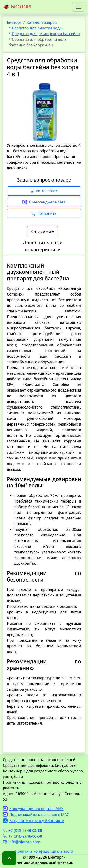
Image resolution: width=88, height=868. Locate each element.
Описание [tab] (42, 231)
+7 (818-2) (22, 831)
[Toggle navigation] (79, 7)
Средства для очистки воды (37, 28)
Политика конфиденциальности (44, 851)
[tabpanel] (44, 504)
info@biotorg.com (22, 842)
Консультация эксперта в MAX (33, 809)
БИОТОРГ (18, 7)
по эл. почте (44, 191)
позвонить (44, 214)
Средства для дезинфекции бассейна (46, 34)
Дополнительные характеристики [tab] (42, 246)
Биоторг (14, 22)
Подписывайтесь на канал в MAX (36, 815)
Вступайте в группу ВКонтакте (33, 821)
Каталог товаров (42, 22)
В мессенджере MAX (44, 202)
